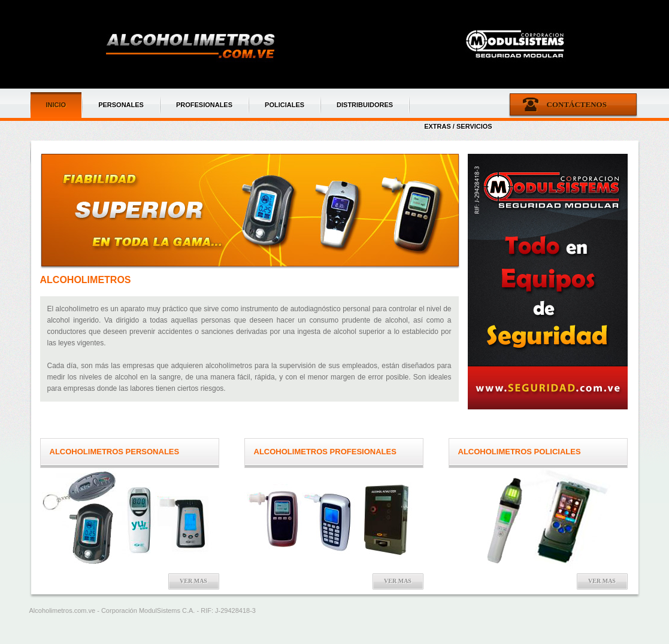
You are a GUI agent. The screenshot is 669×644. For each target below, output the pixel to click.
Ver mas (193, 581)
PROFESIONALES (204, 105)
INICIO (56, 105)
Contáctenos (577, 104)
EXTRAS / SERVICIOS (458, 126)
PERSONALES (121, 105)
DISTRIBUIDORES (365, 105)
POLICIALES (284, 105)
